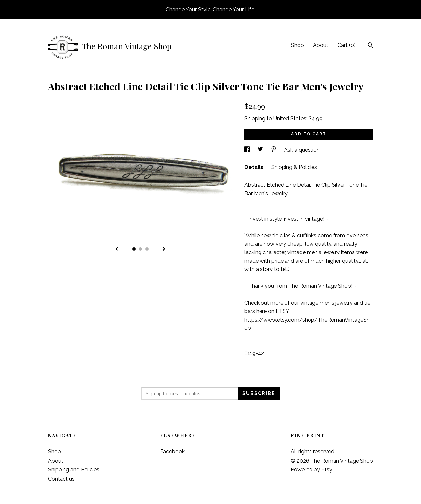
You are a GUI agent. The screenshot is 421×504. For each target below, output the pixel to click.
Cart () (347, 45)
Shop (297, 45)
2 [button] (140, 249)
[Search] (371, 46)
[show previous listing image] (117, 249)
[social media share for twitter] (261, 150)
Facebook (172, 452)
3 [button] (147, 249)
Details (255, 167)
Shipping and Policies (74, 470)
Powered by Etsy (311, 470)
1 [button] (134, 249)
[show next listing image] (164, 249)
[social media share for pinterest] (274, 150)
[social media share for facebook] (248, 150)
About (321, 45)
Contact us (61, 479)
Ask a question (302, 150)
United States (290, 119)
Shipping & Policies (294, 167)
